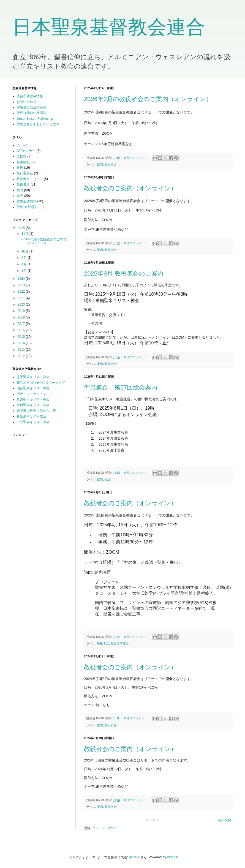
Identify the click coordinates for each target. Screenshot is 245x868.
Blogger (173, 857)
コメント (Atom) (104, 828)
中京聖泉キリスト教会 (33, 422)
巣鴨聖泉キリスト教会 (33, 405)
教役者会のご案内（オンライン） (130, 188)
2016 (22, 330)
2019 (22, 311)
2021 (22, 298)
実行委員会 (25, 173)
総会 (108, 479)
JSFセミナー (26, 151)
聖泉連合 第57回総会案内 (121, 387)
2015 (22, 337)
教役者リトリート (30, 179)
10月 (25, 251)
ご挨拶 (21, 156)
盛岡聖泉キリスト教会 (33, 377)
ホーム (150, 820)
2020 (22, 304)
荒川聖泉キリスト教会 (33, 399)
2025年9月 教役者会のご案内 (124, 274)
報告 (20, 168)
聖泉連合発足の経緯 (31, 107)
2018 (22, 317)
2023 (22, 285)
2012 (22, 356)
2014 (22, 343)
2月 (24, 271)
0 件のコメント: (135, 158)
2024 (22, 279)
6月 (24, 258)
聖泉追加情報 (26, 201)
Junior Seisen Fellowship (35, 119)
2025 (22, 228)
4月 (24, 264)
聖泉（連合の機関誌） (33, 113)
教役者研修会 (120, 643)
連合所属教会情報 (30, 96)
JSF (19, 145)
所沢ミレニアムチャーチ (35, 394)
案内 (100, 164)
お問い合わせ (26, 102)
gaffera (134, 857)
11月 (25, 234)
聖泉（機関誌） (28, 207)
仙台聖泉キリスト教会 (33, 388)
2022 (22, 292)
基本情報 (23, 162)
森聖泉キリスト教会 (31, 416)
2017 (22, 324)
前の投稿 (225, 820)
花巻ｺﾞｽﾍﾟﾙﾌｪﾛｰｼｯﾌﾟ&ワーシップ (41, 383)
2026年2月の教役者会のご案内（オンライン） (148, 99)
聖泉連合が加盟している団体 (38, 124)
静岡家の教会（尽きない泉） (38, 411)
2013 (22, 350)
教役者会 (111, 164)
